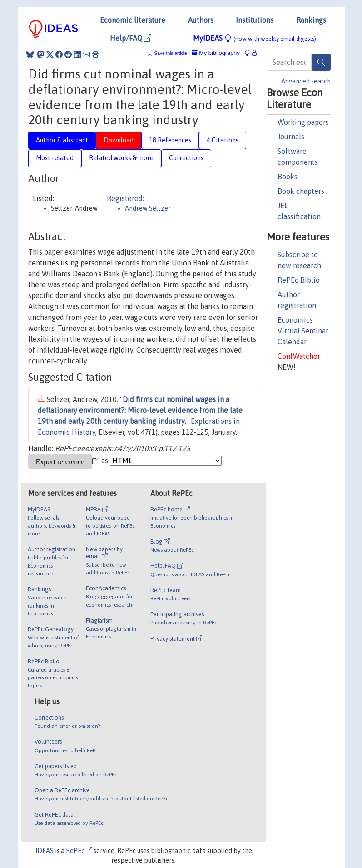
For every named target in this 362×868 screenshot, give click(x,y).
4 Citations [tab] (223, 140)
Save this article (170, 53)
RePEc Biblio (299, 280)
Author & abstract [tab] (62, 140)
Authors (201, 20)
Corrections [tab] (186, 158)
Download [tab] (119, 140)
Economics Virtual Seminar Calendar (303, 331)
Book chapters (301, 191)
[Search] (321, 62)
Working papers (303, 122)
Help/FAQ (131, 38)
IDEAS (45, 851)
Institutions (255, 20)
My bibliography (216, 53)
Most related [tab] (55, 158)
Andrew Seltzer (148, 208)
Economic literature (133, 20)
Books (288, 177)
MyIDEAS (255, 38)
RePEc (79, 851)
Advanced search (306, 81)
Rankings (311, 20)
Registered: (125, 198)
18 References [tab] (170, 140)
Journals (291, 137)
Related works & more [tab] (121, 158)
